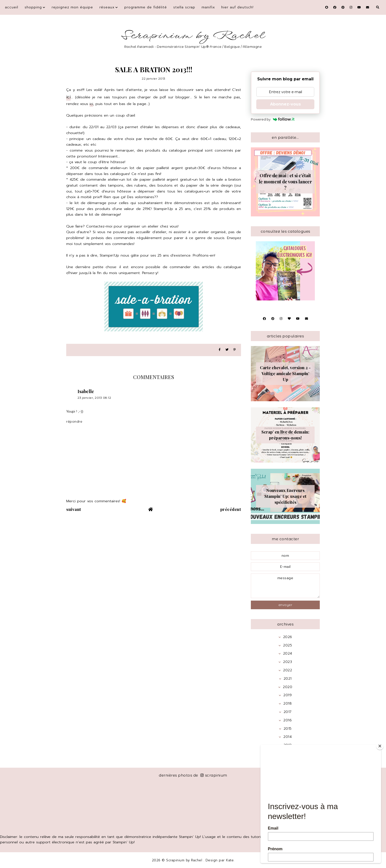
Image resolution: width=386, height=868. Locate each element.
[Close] (380, 746)
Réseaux (107, 7)
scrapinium (214, 775)
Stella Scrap (184, 7)
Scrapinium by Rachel (193, 36)
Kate (230, 860)
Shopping (33, 7)
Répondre (74, 421)
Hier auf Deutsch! (237, 7)
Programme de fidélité (146, 7)
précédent (231, 509)
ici (68, 97)
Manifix (208, 7)
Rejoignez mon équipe (72, 7)
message (285, 586)
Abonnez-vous (285, 104)
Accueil (12, 7)
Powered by (273, 119)
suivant (74, 509)
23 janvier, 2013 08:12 (94, 398)
